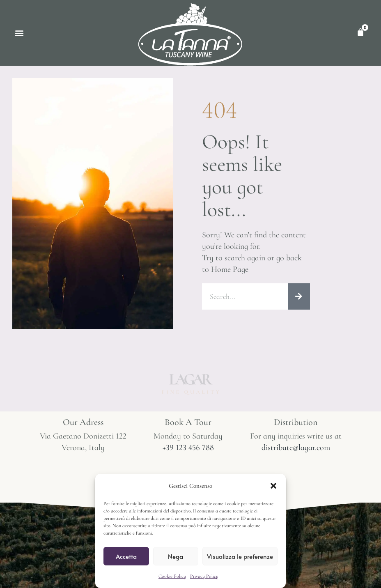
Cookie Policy (172, 576)
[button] (273, 486)
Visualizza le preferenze (240, 556)
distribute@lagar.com (296, 448)
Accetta (126, 556)
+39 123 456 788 (188, 448)
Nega (176, 556)
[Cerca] (299, 296)
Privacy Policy (204, 576)
